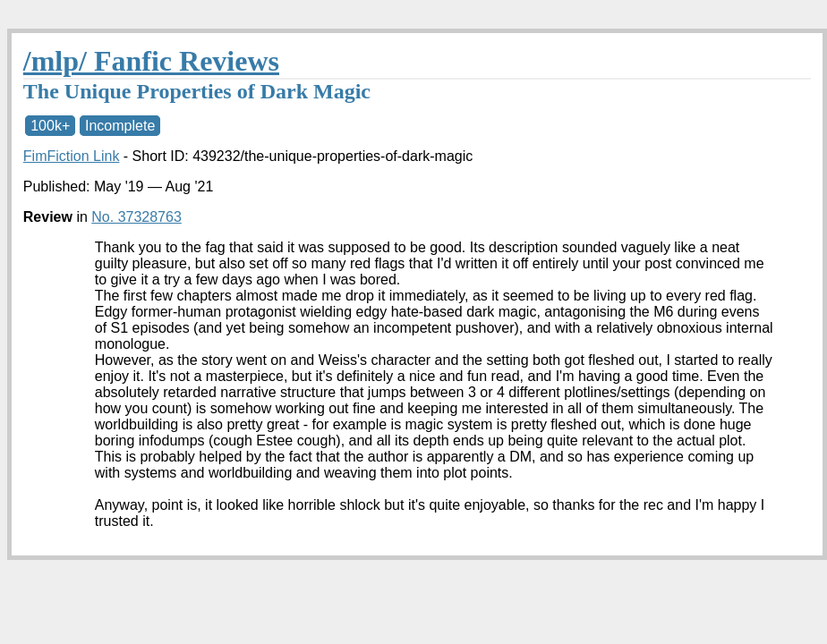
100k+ (50, 126)
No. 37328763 (136, 217)
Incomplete (120, 126)
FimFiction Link (72, 156)
